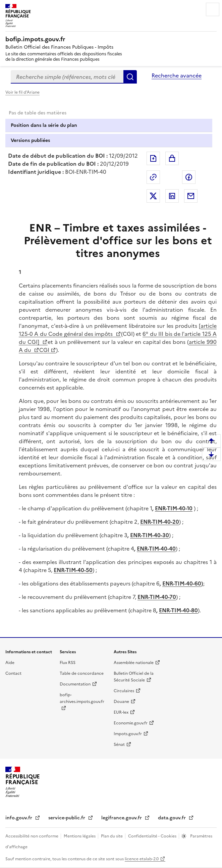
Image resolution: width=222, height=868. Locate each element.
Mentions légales (80, 836)
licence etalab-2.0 (142, 859)
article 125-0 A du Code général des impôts (118, 330)
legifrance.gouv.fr (122, 818)
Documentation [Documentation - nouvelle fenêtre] (75, 684)
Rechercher (130, 77)
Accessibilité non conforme (32, 836)
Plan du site (112, 836)
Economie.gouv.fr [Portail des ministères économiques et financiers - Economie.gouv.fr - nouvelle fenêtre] (131, 723)
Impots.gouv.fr (128, 734)
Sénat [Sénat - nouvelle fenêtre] (119, 745)
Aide (10, 663)
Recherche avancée (177, 75)
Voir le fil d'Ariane (22, 92)
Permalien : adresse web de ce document (153, 177)
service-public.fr (67, 818)
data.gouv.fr (173, 818)
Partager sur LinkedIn (172, 196)
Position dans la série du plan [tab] (44, 125)
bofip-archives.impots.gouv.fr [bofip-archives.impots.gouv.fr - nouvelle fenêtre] (82, 698)
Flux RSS (68, 663)
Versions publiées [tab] (30, 140)
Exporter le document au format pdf (153, 158)
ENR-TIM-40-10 (174, 508)
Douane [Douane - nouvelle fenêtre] (121, 702)
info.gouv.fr (19, 818)
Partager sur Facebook (189, 177)
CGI (44, 350)
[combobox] (67, 77)
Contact (13, 673)
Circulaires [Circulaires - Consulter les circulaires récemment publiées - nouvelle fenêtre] (124, 691)
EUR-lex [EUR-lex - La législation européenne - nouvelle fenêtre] (121, 712)
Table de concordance (82, 673)
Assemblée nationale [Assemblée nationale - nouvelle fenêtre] (134, 663)
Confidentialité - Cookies (153, 836)
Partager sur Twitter (153, 196)
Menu (213, 9)
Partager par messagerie (191, 196)
